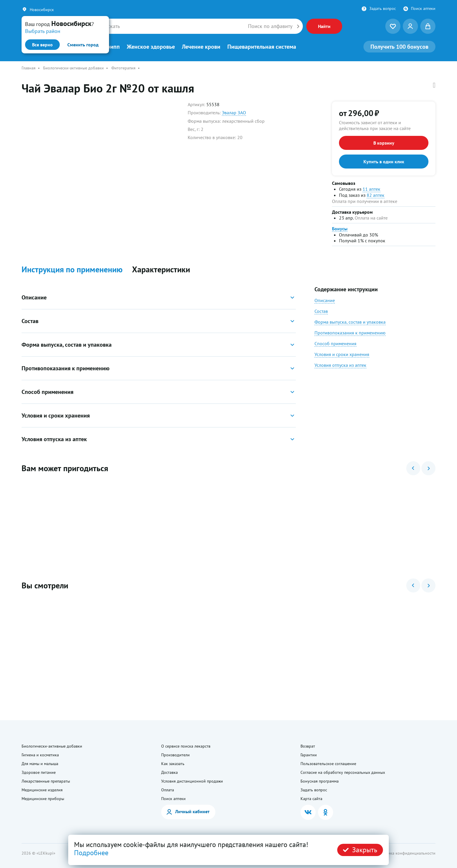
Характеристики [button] (161, 270)
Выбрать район (43, 31)
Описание (325, 300)
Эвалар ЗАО (234, 113)
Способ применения (335, 343)
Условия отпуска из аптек (340, 365)
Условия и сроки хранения (342, 354)
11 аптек (371, 189)
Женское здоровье (151, 47)
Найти (324, 26)
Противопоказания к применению (350, 333)
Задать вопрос (383, 8)
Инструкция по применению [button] (72, 270)
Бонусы (340, 229)
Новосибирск (42, 10)
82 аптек (376, 195)
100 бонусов (399, 47)
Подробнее (91, 853)
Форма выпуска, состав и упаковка (350, 322)
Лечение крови (201, 47)
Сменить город (83, 45)
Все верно (42, 45)
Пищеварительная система (262, 47)
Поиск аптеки (423, 8)
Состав (321, 311)
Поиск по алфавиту (270, 26)
